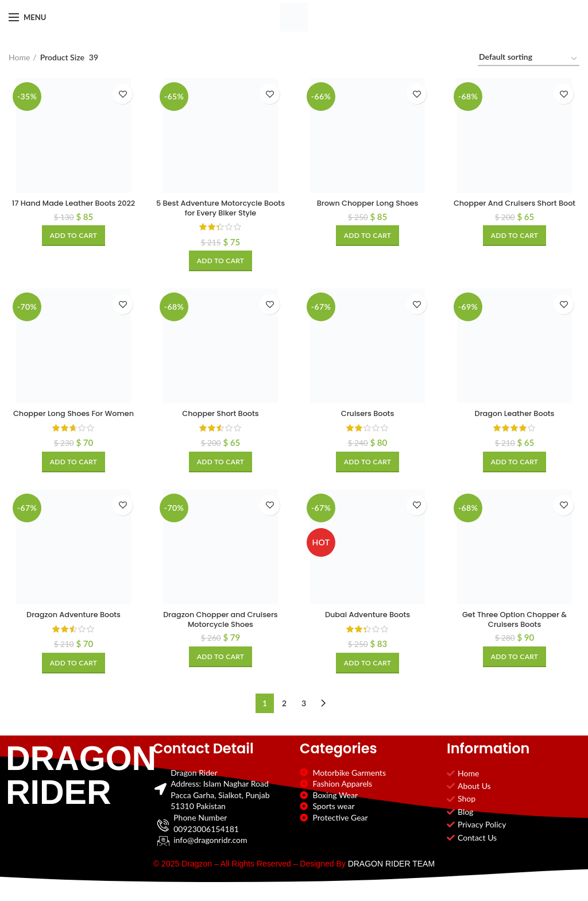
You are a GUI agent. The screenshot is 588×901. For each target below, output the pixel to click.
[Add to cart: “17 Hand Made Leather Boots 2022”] (74, 247)
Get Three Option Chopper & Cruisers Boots (515, 634)
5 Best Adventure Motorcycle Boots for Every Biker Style (220, 209)
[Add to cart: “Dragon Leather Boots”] (515, 464)
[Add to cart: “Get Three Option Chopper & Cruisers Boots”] (515, 672)
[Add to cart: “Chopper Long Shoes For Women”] (74, 475)
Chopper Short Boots (220, 416)
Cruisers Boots (368, 416)
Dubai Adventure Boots (367, 629)
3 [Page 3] (304, 717)
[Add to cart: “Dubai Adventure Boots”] (368, 677)
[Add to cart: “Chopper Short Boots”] (221, 464)
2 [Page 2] (284, 717)
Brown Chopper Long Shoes (368, 204)
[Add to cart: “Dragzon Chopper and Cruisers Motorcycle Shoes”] (221, 672)
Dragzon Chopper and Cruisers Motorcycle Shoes (220, 634)
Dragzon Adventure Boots (74, 629)
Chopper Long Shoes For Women (74, 421)
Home (19, 57)
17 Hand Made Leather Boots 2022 (73, 209)
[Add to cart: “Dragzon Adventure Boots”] (74, 677)
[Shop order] (529, 59)
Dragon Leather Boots (514, 416)
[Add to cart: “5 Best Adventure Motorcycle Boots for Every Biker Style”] (221, 263)
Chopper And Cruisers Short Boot (514, 209)
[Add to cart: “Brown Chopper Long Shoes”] (368, 237)
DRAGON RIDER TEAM (391, 877)
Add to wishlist (123, 94)
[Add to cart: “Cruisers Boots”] (368, 464)
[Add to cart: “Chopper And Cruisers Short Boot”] (515, 247)
